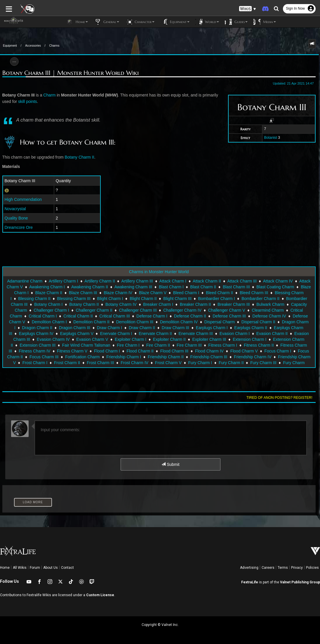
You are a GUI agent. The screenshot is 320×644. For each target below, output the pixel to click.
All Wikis (20, 568)
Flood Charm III (174, 351)
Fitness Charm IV (34, 351)
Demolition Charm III (135, 322)
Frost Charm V (168, 363)
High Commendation (23, 199)
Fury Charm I (200, 363)
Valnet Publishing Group (300, 582)
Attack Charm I (173, 281)
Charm (49, 95)
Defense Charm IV (269, 316)
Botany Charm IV (121, 304)
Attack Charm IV (278, 281)
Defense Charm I (152, 316)
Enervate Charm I (116, 334)
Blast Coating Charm (275, 287)
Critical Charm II (78, 316)
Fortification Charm (82, 357)
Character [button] (140, 22)
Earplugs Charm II (251, 328)
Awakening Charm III (133, 287)
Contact (67, 568)
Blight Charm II (143, 299)
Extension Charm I (249, 339)
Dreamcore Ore (19, 227)
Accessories (33, 46)
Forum (35, 568)
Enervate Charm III (196, 334)
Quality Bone (16, 218)
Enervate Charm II (155, 334)
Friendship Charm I (124, 357)
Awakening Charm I (47, 287)
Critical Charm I (43, 316)
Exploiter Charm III (209, 339)
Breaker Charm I (158, 304)
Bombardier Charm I (216, 299)
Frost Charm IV (134, 363)
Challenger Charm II (94, 310)
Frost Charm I (35, 363)
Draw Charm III (175, 328)
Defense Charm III (229, 316)
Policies (312, 568)
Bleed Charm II (219, 293)
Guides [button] (236, 22)
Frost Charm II (67, 363)
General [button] (106, 22)
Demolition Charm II (91, 322)
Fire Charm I (128, 345)
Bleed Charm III (254, 293)
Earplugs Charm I (212, 328)
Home (5, 568)
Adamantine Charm (25, 281)
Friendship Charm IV (253, 357)
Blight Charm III (177, 299)
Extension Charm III (38, 345)
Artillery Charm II (100, 281)
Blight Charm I (110, 299)
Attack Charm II (207, 281)
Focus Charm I (278, 351)
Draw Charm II (142, 328)
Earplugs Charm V (77, 334)
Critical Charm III (114, 316)
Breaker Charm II (195, 304)
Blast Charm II (203, 287)
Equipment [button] (175, 22)
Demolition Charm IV (179, 322)
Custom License (100, 595)
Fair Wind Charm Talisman (86, 345)
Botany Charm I (48, 304)
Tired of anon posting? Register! (279, 398)
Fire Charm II (158, 345)
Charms (54, 46)
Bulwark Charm (270, 304)
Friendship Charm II (166, 357)
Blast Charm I (171, 287)
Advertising (249, 568)
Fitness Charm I (223, 345)
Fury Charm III (263, 363)
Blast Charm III (236, 287)
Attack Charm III (242, 281)
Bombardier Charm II (260, 299)
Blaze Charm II (49, 293)
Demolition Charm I (49, 322)
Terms (283, 568)
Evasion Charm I (235, 334)
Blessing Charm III (74, 299)
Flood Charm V (244, 351)
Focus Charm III (44, 357)
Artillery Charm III (137, 281)
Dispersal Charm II (258, 322)
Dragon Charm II (37, 328)
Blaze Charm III (83, 293)
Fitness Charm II (259, 345)
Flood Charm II (140, 351)
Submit (170, 464)
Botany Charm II (80, 157)
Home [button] (77, 22)
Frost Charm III (100, 363)
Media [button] (265, 22)
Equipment (10, 46)
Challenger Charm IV (182, 310)
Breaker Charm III (234, 304)
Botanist (271, 138)
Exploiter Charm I (131, 339)
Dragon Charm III (75, 328)
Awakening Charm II (90, 287)
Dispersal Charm (220, 322)
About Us (51, 568)
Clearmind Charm (268, 310)
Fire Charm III (189, 345)
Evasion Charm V (92, 339)
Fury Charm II (231, 363)
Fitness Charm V (72, 351)
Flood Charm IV (209, 351)
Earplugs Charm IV (36, 334)
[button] (248, 9)
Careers (268, 568)
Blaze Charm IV (118, 293)
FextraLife (250, 582)
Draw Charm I (109, 328)
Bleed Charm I (186, 293)
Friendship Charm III (209, 357)
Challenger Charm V (227, 310)
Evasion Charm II (272, 334)
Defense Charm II (190, 316)
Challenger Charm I (51, 310)
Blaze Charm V (153, 293)
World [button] (207, 22)
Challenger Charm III (138, 310)
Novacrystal (15, 209)
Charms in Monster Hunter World (159, 272)
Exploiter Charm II (169, 339)
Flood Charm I (107, 351)
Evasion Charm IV (53, 339)
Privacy (297, 568)
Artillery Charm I (63, 281)
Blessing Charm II (34, 299)
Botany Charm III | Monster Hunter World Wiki (71, 73)
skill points (28, 101)
